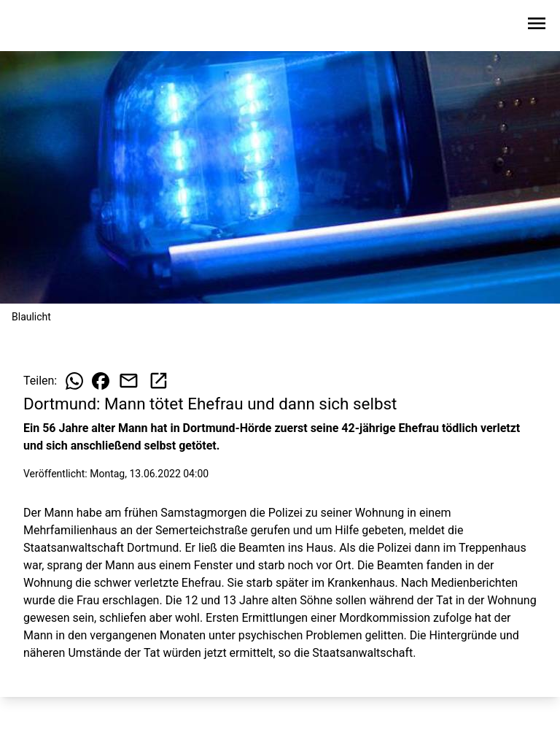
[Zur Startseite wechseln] (47, 26)
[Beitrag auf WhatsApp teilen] (74, 381)
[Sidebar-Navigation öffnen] (537, 26)
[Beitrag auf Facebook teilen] (101, 381)
